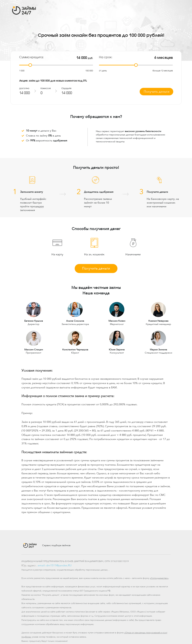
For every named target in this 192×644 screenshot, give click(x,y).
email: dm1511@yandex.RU (55, 566)
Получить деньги (96, 268)
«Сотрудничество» (159, 578)
